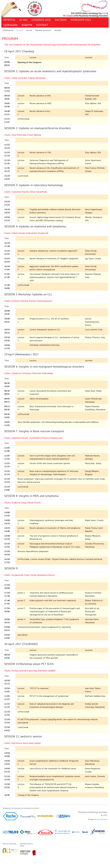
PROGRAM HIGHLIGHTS (43, 30)
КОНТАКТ (42, 25)
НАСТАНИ (61, 20)
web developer (102, 819)
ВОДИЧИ (27, 25)
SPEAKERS (58, 30)
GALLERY (29, 30)
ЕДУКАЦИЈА (10, 25)
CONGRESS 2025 (41, 20)
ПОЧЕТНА (9, 20)
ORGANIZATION (8, 30)
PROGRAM (20, 30)
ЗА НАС (23, 20)
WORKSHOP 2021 (81, 20)
